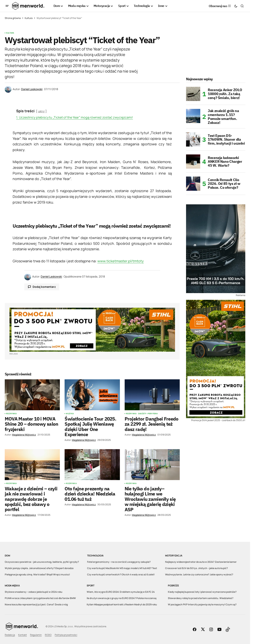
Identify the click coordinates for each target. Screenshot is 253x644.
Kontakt (23, 635)
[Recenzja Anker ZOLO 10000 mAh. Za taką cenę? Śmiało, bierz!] (193, 94)
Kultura (29, 18)
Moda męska (12, 586)
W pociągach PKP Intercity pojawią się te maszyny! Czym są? (202, 604)
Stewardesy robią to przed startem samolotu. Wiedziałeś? (201, 598)
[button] (7, 6)
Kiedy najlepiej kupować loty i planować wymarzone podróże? (202, 592)
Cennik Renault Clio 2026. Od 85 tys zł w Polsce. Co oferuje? (224, 184)
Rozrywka (11, 414)
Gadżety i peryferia (148, 414)
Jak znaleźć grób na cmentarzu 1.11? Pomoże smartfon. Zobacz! (223, 117)
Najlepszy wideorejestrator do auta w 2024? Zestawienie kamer (201, 562)
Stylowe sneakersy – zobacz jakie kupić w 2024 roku (34, 592)
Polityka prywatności (66, 635)
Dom (7, 556)
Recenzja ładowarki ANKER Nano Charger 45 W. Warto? (225, 162)
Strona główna (13, 18)
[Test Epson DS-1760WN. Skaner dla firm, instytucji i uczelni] (193, 139)
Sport (91, 586)
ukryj (41, 111)
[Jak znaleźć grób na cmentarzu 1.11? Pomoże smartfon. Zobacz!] (193, 116)
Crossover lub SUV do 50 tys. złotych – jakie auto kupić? (197, 568)
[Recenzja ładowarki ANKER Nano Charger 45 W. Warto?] (193, 162)
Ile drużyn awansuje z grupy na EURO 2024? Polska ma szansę (122, 598)
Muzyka (70, 414)
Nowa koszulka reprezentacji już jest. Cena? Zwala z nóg (36, 604)
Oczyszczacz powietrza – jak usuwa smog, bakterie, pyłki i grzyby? (42, 562)
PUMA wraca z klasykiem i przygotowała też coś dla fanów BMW (40, 598)
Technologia (95, 556)
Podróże (173, 586)
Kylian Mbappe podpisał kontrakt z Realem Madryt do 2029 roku (122, 604)
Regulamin (36, 635)
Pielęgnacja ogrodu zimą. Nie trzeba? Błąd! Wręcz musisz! (37, 574)
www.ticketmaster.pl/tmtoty (121, 261)
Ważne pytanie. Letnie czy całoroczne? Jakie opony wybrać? (199, 574)
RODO (48, 635)
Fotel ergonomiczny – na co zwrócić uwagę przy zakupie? (119, 562)
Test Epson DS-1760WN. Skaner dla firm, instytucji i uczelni (226, 140)
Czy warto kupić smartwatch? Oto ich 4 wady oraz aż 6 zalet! (121, 574)
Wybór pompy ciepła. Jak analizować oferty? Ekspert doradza (39, 568)
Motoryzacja (174, 556)
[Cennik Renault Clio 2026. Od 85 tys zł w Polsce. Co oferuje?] (193, 184)
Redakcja (10, 635)
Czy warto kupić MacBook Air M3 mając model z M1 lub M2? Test (122, 568)
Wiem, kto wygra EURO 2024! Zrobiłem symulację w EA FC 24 (121, 592)
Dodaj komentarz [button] (44, 287)
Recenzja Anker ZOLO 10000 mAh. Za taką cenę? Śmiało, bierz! (225, 94)
